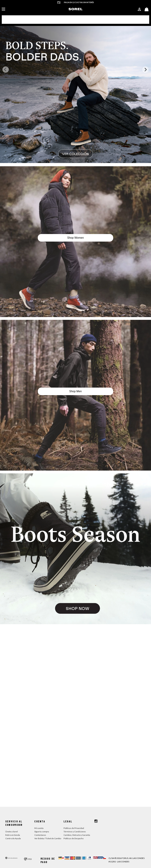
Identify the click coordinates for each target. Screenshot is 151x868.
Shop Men (75, 365)
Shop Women (75, 212)
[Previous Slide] (6, 44)
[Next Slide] (145, 44)
